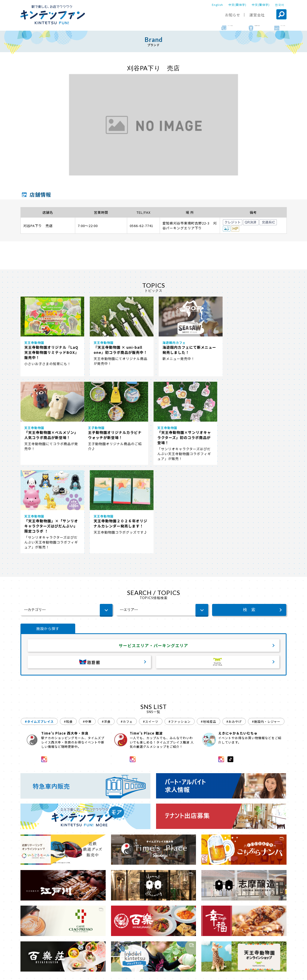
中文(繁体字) (261, 5)
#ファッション (180, 633)
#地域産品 (209, 633)
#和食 (68, 633)
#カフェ (127, 633)
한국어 (280, 5)
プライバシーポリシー (185, 973)
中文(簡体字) (237, 5)
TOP (25, 958)
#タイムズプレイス (39, 633)
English (217, 5)
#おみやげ (234, 633)
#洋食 (106, 633)
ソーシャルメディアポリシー (232, 973)
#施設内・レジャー (266, 633)
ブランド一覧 (46, 958)
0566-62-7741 (141, 226)
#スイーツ (151, 633)
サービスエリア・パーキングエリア (153, 557)
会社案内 (153, 973)
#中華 (87, 633)
